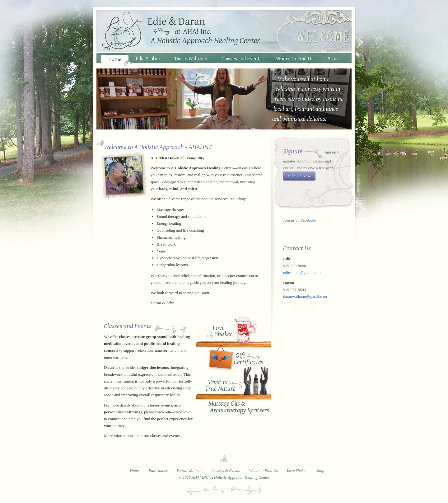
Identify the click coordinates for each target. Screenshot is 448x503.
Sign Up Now (299, 176)
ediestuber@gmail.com (302, 273)
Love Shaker (232, 331)
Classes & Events (226, 470)
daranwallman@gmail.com (305, 296)
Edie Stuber (148, 58)
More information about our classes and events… (144, 436)
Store (334, 58)
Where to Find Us (295, 58)
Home (115, 59)
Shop (320, 470)
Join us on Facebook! (300, 220)
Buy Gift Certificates (232, 359)
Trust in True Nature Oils (232, 393)
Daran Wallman (191, 58)
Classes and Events (242, 58)
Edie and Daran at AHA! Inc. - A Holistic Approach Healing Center (224, 31)
